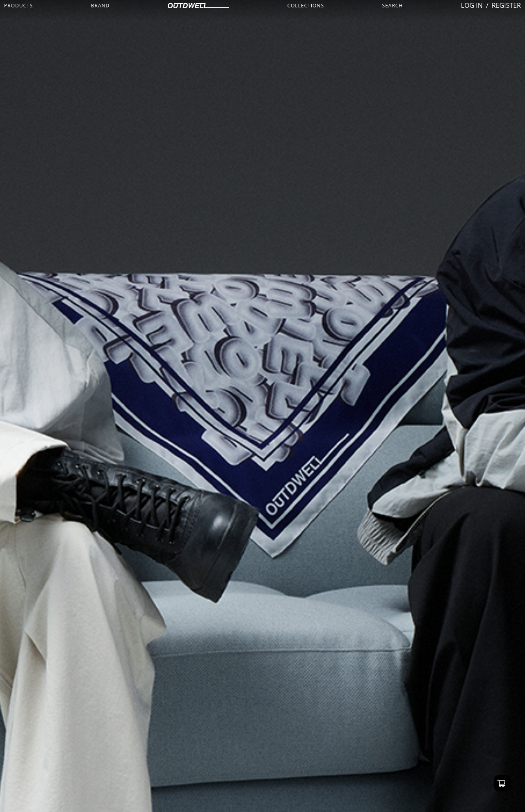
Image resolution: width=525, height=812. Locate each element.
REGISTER (506, 5)
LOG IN (472, 5)
